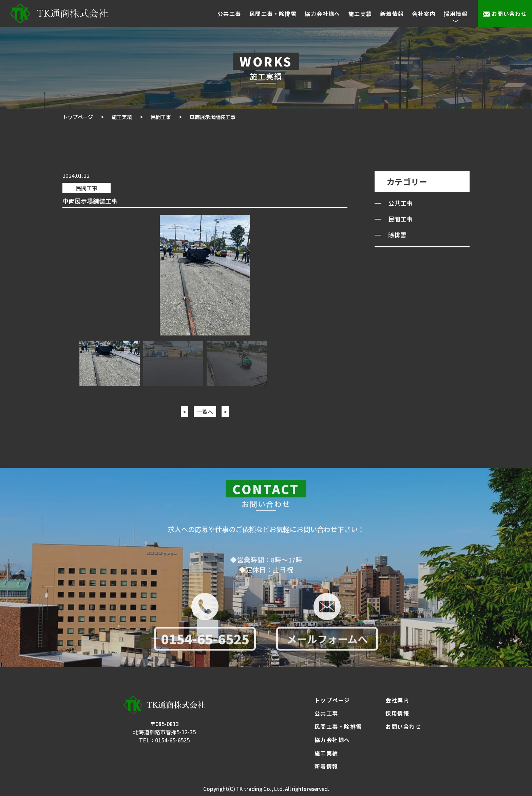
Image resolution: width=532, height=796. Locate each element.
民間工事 (87, 188)
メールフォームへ (327, 641)
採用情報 (397, 713)
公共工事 (229, 14)
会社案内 (424, 14)
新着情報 (392, 14)
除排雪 (397, 235)
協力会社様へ (322, 14)
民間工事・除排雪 (273, 14)
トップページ (332, 700)
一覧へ (205, 412)
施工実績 (360, 14)
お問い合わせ (509, 14)
